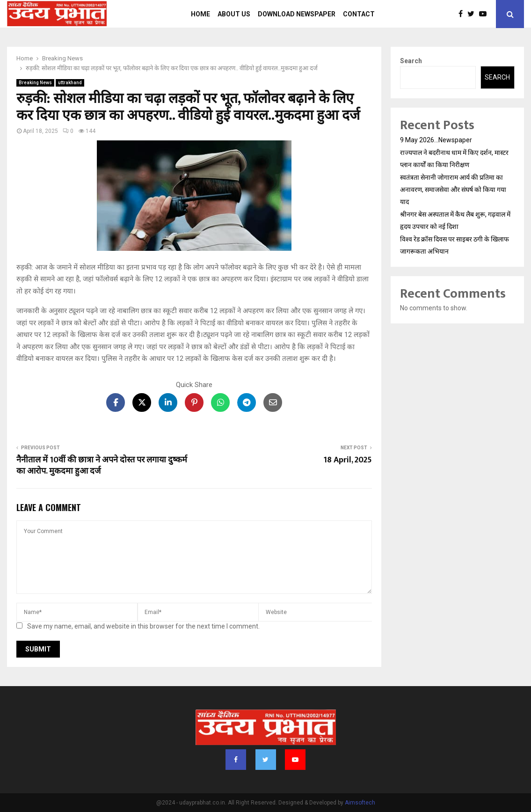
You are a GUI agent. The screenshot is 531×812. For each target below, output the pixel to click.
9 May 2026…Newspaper (436, 140)
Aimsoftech (360, 803)
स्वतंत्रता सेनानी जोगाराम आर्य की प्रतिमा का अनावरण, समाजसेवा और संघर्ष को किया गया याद (453, 190)
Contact (359, 14)
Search (411, 61)
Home (200, 14)
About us (234, 14)
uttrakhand (70, 83)
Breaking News (35, 83)
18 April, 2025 (348, 460)
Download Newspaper (297, 14)
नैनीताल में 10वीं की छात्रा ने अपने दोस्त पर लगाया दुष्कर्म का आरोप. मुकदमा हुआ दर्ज (102, 466)
